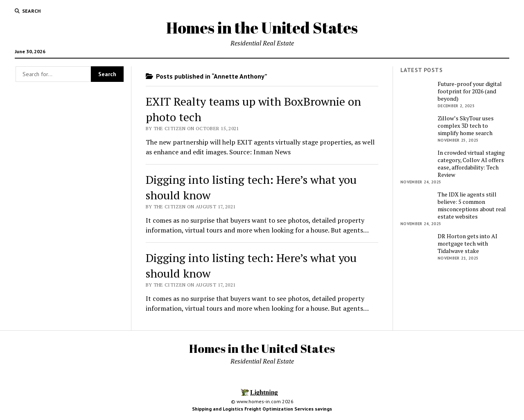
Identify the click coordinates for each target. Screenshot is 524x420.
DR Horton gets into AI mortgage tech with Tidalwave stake (468, 244)
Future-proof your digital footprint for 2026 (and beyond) (470, 91)
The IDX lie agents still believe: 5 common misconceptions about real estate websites (472, 205)
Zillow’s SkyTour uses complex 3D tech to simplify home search (466, 126)
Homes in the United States (262, 28)
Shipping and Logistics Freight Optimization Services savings (262, 409)
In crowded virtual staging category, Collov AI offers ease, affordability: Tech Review (471, 164)
